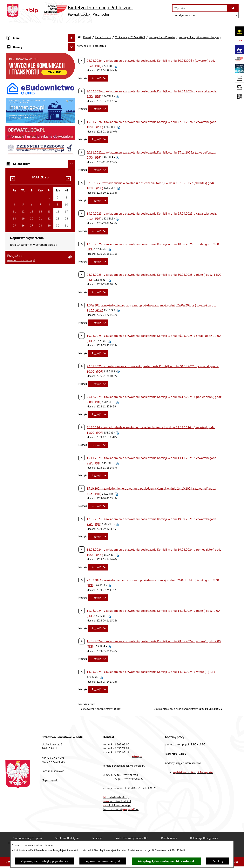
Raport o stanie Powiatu (23, 67)
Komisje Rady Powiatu (162, 27)
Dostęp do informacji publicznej (28, 137)
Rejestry (12, 192)
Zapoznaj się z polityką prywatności (44, 861)
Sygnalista (14, 176)
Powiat (87, 27)
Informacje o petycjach (22, 106)
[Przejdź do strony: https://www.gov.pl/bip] (239, 40)
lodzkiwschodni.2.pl (121, 799)
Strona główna (17, 36)
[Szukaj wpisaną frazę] (233, 8)
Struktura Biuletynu (67, 828)
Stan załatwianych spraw (28, 828)
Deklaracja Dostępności (204, 828)
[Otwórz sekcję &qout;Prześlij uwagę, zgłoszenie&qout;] (239, 87)
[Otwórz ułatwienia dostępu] (239, 31)
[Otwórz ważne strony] (239, 78)
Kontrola (13, 161)
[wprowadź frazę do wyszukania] (200, 8)
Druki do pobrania (19, 207)
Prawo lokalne (17, 60)
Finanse (12, 75)
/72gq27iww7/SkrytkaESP (129, 769)
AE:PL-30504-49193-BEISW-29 (138, 778)
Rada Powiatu (103, 27)
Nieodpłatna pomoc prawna (26, 98)
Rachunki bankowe (53, 761)
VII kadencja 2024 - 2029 (130, 27)
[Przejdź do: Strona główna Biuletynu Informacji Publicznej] (79, 27)
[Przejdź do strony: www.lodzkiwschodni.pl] (239, 59)
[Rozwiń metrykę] (98, 68)
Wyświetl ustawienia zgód (103, 861)
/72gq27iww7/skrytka (125, 765)
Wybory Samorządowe (22, 184)
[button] (72, 52)
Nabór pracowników (20, 169)
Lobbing (12, 114)
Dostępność (15, 145)
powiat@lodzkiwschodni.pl (128, 755)
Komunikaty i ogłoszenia (23, 83)
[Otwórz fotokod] (239, 96)
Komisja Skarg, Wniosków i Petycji (199, 27)
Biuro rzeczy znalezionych (24, 130)
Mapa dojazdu (50, 770)
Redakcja (97, 828)
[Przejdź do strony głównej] (69, 11)
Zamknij (218, 861)
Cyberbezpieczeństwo (21, 200)
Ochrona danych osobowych (26, 153)
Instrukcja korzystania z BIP (132, 828)
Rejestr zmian (169, 828)
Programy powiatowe (21, 122)
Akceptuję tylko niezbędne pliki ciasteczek (166, 861)
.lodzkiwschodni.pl (116, 787)
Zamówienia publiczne (22, 91)
